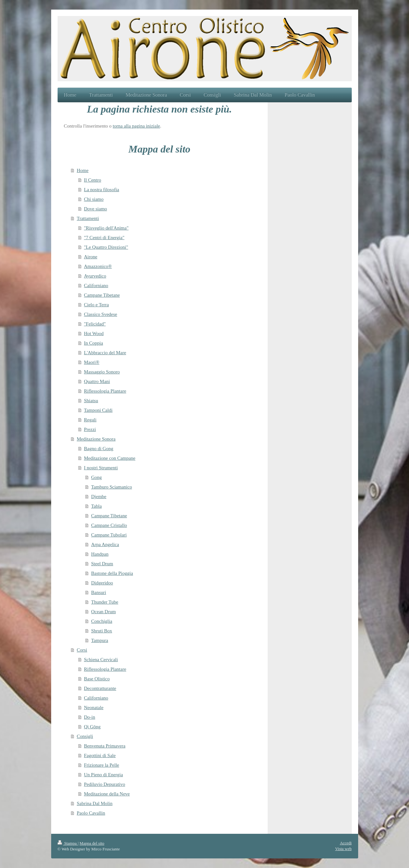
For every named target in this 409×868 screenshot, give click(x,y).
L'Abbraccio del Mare (105, 353)
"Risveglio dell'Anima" (106, 228)
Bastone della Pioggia (112, 573)
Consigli (85, 736)
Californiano (96, 285)
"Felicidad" (95, 324)
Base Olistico (97, 679)
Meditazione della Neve (107, 794)
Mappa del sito (92, 843)
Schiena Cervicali (101, 660)
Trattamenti (88, 218)
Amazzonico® (98, 266)
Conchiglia (102, 621)
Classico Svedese (101, 314)
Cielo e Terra (97, 305)
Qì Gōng (92, 727)
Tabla (96, 506)
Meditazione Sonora (96, 439)
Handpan (100, 554)
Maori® (92, 362)
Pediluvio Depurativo (105, 784)
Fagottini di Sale (100, 755)
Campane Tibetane (102, 295)
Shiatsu (91, 401)
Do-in (90, 717)
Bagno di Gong (99, 449)
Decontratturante (100, 688)
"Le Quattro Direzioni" (106, 247)
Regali (90, 420)
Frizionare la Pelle (102, 765)
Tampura (100, 640)
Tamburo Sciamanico (112, 487)
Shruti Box (102, 631)
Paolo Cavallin (91, 813)
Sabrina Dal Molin (95, 803)
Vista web (343, 849)
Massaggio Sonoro (102, 372)
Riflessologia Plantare (105, 391)
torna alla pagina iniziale (137, 126)
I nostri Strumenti (101, 468)
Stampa (68, 843)
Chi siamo (94, 199)
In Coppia (94, 343)
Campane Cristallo (109, 525)
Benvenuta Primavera (105, 746)
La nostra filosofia (102, 190)
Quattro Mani (97, 381)
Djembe (99, 497)
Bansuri (99, 592)
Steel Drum (102, 564)
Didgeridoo (102, 583)
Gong (96, 477)
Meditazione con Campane (110, 458)
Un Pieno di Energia (104, 775)
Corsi (82, 650)
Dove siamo (96, 209)
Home (83, 170)
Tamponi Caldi (98, 410)
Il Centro (93, 180)
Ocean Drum (103, 612)
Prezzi (90, 429)
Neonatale (94, 708)
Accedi (346, 843)
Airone (91, 257)
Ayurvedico (95, 276)
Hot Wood (94, 333)
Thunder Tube (105, 602)
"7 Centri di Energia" (104, 238)
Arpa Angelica (105, 544)
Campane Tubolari (109, 535)
